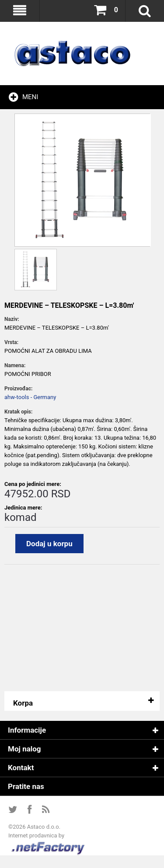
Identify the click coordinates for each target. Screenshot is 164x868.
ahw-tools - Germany (30, 397)
